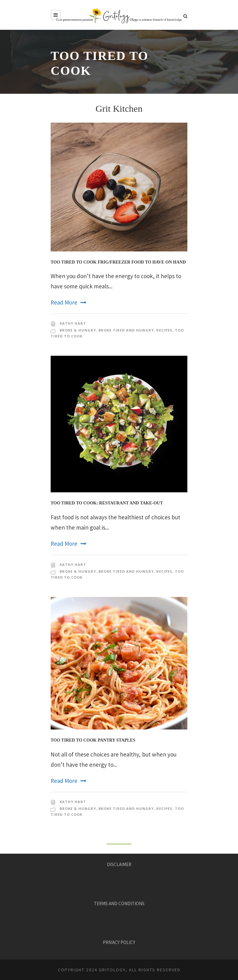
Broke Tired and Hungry (126, 330)
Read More (69, 302)
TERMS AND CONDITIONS (119, 903)
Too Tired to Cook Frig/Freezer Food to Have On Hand (118, 262)
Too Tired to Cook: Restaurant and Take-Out (107, 503)
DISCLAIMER (119, 864)
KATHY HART (73, 323)
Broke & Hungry (78, 330)
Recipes (164, 330)
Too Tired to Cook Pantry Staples (93, 740)
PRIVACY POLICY (119, 942)
